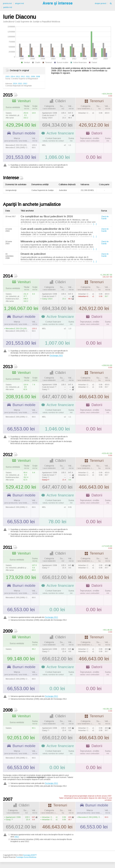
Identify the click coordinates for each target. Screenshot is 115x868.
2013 (18, 77)
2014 (13, 77)
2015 (7, 77)
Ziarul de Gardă (105, 218)
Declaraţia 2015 (56, 356)
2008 (38, 77)
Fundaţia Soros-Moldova (26, 857)
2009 (33, 77)
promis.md (7, 3)
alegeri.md (19, 3)
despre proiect (100, 3)
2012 (23, 77)
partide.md (8, 7)
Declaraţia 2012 (51, 617)
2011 (28, 77)
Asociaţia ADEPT (30, 855)
